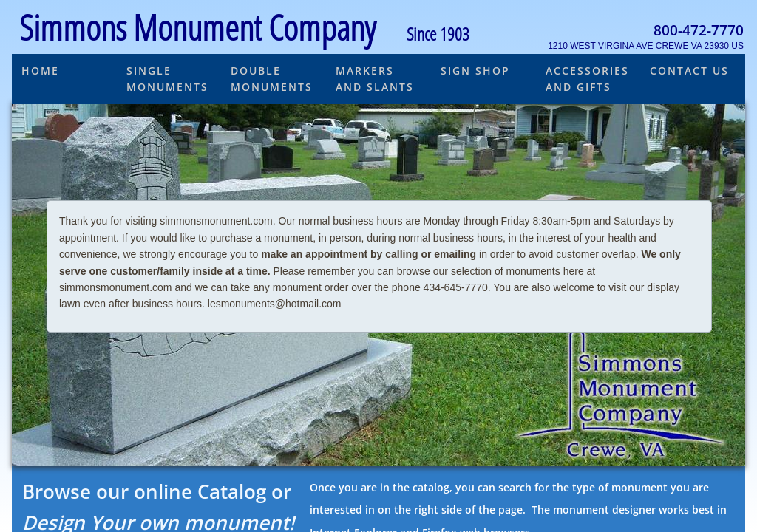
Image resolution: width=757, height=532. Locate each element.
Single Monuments (167, 79)
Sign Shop (475, 71)
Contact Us (689, 71)
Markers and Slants (375, 79)
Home (40, 71)
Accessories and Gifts (587, 79)
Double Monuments (272, 79)
